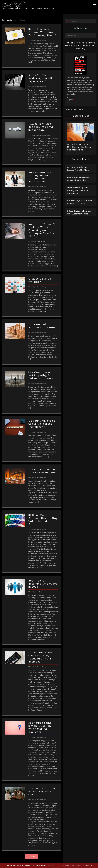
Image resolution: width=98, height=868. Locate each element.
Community (10, 866)
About (20, 866)
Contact (53, 866)
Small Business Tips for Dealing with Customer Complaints (78, 191)
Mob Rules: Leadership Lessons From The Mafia (78, 169)
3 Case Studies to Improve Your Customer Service (79, 212)
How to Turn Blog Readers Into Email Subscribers (79, 179)
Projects (30, 866)
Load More (32, 857)
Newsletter (41, 866)
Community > (8, 20)
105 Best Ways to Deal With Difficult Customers (79, 202)
